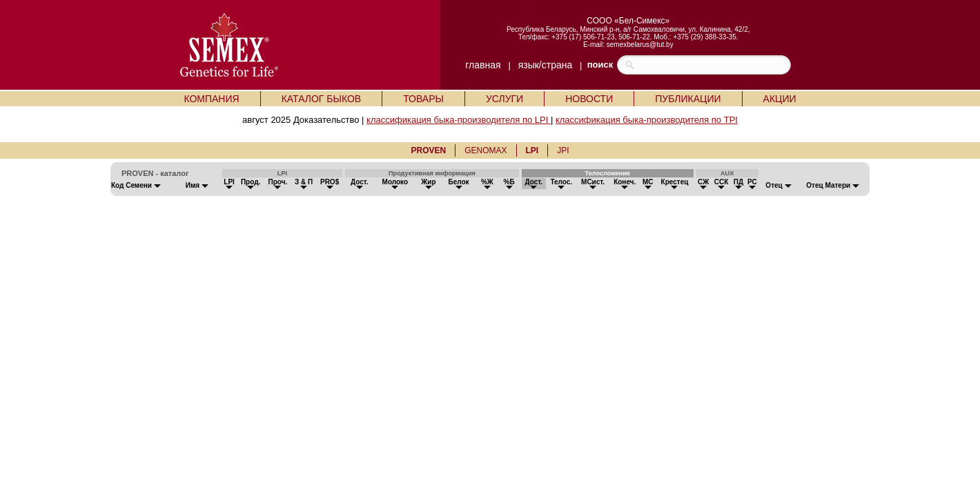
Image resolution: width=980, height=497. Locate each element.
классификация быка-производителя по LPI (459, 120)
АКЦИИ (780, 99)
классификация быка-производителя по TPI (647, 120)
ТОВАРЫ (423, 99)
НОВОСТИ (589, 99)
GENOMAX (486, 150)
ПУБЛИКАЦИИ (688, 99)
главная (483, 65)
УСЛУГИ (504, 99)
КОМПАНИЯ (211, 99)
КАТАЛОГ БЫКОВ (322, 99)
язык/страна (546, 65)
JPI (563, 150)
